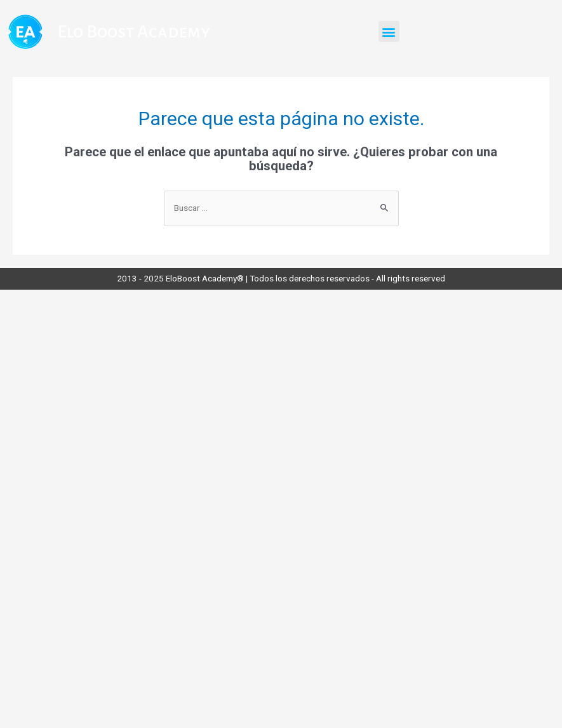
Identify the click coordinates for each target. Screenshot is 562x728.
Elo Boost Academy (134, 32)
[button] (389, 31)
